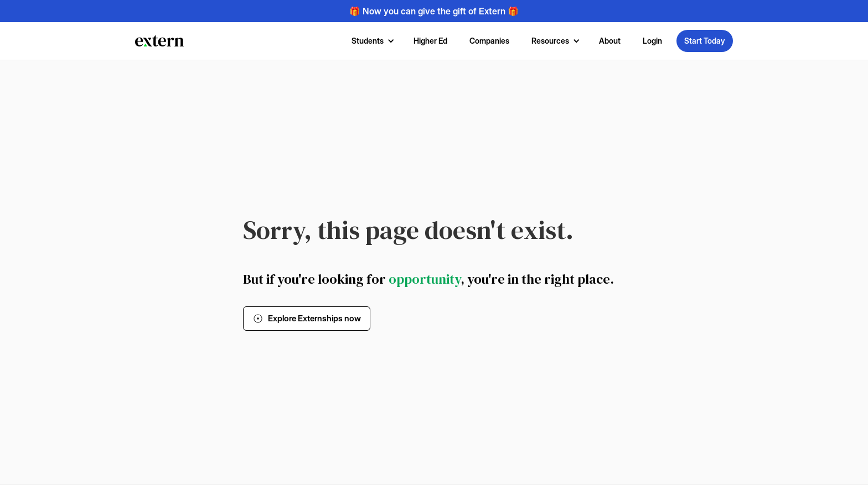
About (610, 41)
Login (652, 41)
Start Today (705, 41)
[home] (159, 41)
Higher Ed (430, 41)
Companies (489, 41)
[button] (371, 41)
